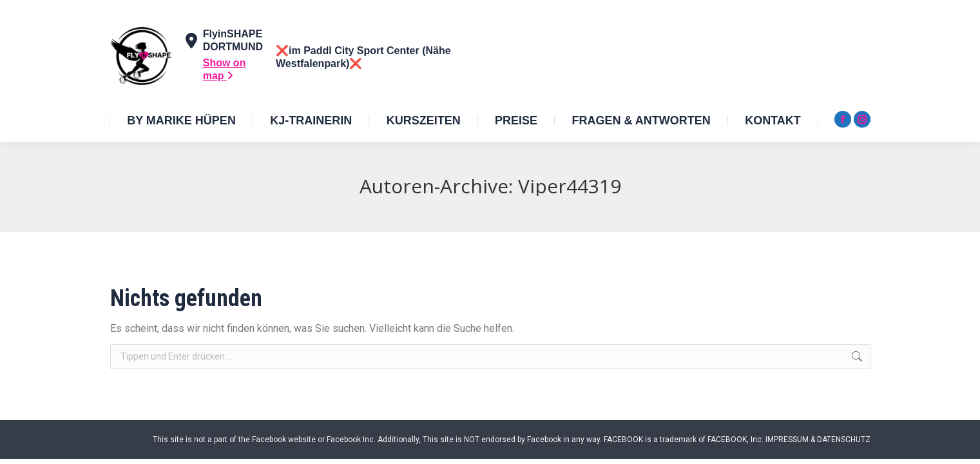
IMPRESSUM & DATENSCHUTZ (818, 440)
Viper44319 (570, 186)
